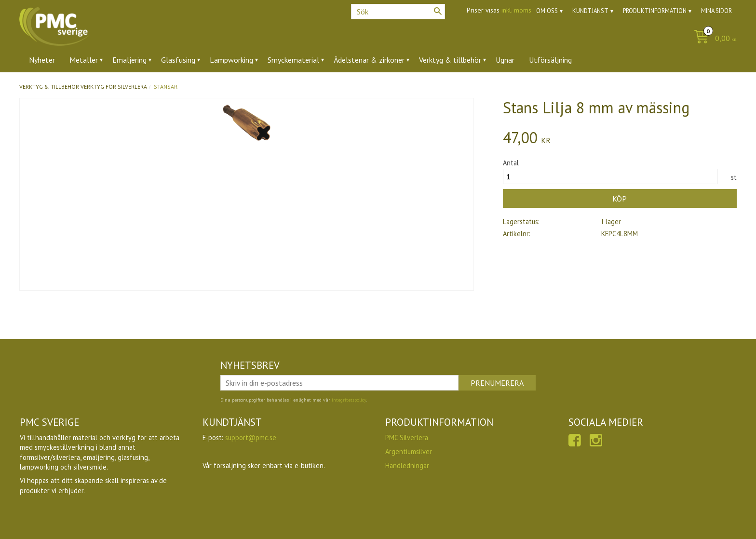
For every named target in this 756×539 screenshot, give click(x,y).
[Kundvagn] (713, 39)
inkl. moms (516, 10)
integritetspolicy (349, 400)
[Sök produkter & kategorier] (398, 12)
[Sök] (438, 11)
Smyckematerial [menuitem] (293, 60)
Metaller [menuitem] (84, 60)
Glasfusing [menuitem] (178, 60)
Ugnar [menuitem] (505, 60)
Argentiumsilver (409, 451)
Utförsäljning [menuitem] (550, 60)
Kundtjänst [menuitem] (590, 11)
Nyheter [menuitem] (42, 60)
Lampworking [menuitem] (231, 60)
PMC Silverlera (407, 438)
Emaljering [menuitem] (129, 60)
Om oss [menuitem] (547, 11)
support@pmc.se (251, 438)
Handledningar (407, 465)
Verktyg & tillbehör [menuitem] (450, 60)
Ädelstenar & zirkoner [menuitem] (369, 60)
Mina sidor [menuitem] (716, 11)
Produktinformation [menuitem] (655, 11)
